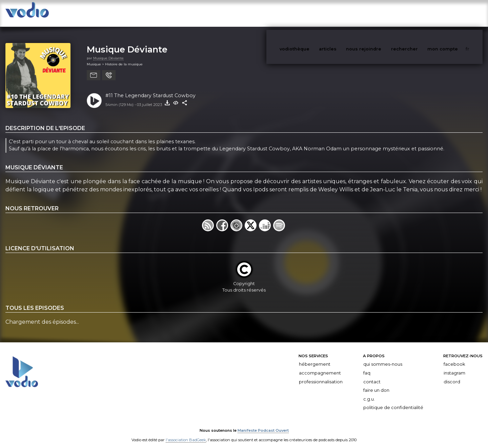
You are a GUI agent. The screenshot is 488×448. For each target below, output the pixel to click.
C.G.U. (369, 392)
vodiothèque (311, 13)
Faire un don (376, 383)
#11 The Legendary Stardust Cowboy (150, 89)
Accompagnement (320, 366)
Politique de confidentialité (393, 401)
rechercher (417, 13)
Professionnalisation (321, 375)
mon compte (454, 13)
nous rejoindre (378, 13)
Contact (372, 375)
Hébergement (315, 357)
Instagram (454, 366)
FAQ (367, 366)
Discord (452, 375)
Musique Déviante (127, 42)
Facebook (454, 357)
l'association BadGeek (186, 433)
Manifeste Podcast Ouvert (263, 424)
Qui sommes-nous (383, 357)
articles (343, 13)
